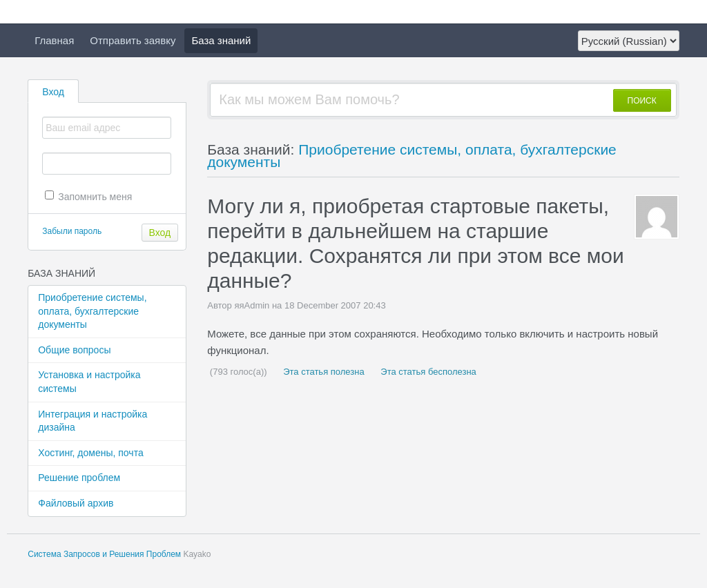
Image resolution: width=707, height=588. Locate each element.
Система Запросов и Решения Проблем (104, 554)
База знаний (221, 40)
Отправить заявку (133, 40)
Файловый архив (76, 503)
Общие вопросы (74, 350)
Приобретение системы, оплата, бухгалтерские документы (92, 311)
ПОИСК (642, 101)
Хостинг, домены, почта (90, 453)
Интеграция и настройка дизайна (93, 421)
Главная (54, 40)
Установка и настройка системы (89, 382)
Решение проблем (79, 478)
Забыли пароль (72, 231)
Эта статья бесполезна (427, 372)
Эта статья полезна (323, 372)
